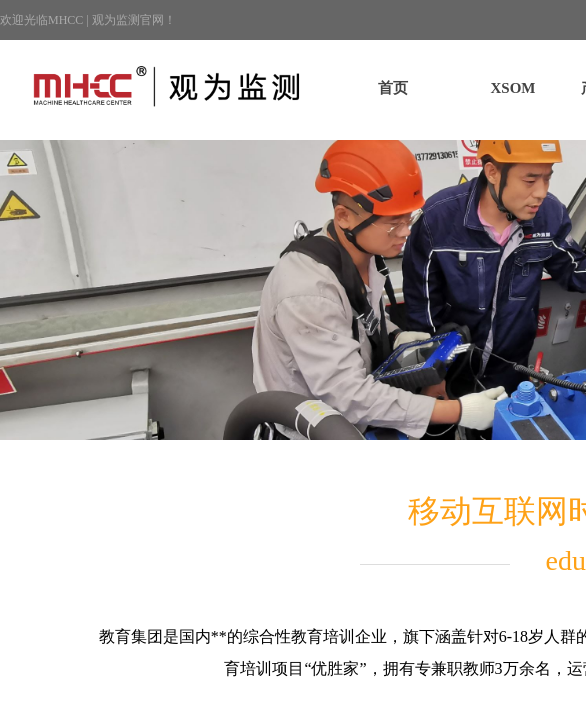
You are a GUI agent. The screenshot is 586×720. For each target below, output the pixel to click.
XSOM (513, 88)
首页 (393, 88)
